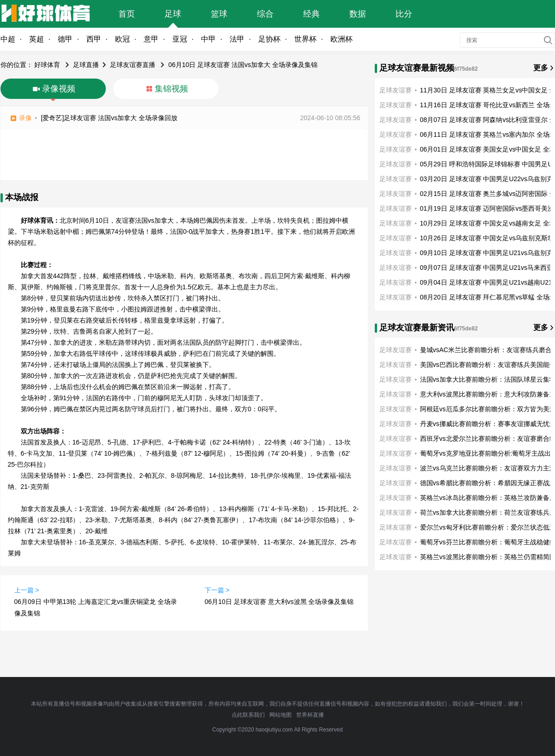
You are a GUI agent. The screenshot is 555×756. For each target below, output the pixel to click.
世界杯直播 (310, 715)
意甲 (151, 39)
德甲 (65, 39)
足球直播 (86, 65)
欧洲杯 (342, 39)
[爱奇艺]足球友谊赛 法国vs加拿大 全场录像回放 (110, 118)
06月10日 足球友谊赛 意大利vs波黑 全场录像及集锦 (279, 602)
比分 (404, 14)
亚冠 (180, 39)
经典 (311, 14)
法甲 (237, 39)
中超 (8, 39)
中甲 (208, 39)
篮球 (219, 14)
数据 (358, 14)
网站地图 (281, 715)
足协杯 (269, 39)
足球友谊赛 (396, 90)
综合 (265, 14)
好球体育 (47, 65)
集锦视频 (171, 89)
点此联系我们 (248, 715)
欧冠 (122, 39)
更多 (541, 68)
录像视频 (59, 89)
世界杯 (305, 39)
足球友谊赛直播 (133, 65)
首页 (127, 14)
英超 (37, 39)
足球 (173, 14)
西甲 (94, 39)
